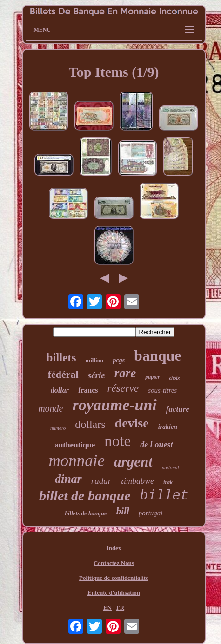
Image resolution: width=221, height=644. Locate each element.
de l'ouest (157, 445)
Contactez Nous (114, 563)
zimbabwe (137, 481)
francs (88, 390)
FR (120, 608)
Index (114, 548)
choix (174, 378)
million (94, 360)
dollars (90, 424)
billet (164, 496)
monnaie (77, 461)
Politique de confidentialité (114, 578)
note (117, 441)
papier (152, 377)
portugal (151, 513)
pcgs (119, 360)
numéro (58, 428)
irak (168, 482)
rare (125, 373)
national (171, 467)
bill (123, 511)
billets (61, 358)
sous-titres (162, 390)
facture (178, 409)
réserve (123, 388)
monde (50, 408)
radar (101, 481)
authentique (75, 445)
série (97, 375)
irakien (168, 427)
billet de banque (85, 496)
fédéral (63, 374)
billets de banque (86, 513)
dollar (60, 390)
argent (133, 462)
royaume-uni (114, 405)
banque (157, 355)
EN (107, 608)
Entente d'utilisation (114, 593)
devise (132, 423)
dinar (68, 479)
